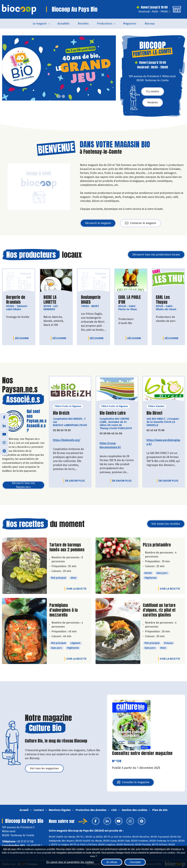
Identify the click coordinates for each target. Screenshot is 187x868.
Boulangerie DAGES (93, 300)
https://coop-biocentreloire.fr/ (110, 445)
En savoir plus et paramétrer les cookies (70, 862)
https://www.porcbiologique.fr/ (163, 442)
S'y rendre (153, 91)
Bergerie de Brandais (19, 300)
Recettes (83, 24)
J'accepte (135, 862)
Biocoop (150, 24)
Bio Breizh (61, 413)
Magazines (130, 24)
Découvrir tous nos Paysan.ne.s (23, 485)
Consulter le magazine (133, 783)
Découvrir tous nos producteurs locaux (156, 255)
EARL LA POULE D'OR (131, 300)
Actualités (63, 24)
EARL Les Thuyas (168, 300)
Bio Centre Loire (113, 413)
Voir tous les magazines (44, 768)
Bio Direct (154, 413)
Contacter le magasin (141, 223)
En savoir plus (75, 481)
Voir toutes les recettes (166, 524)
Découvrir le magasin (98, 223)
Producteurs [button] (105, 24)
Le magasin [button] (40, 24)
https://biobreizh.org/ (67, 440)
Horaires (153, 102)
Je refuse (112, 862)
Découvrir (23, 338)
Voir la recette (76, 589)
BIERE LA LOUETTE (56, 300)
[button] (5, 68)
